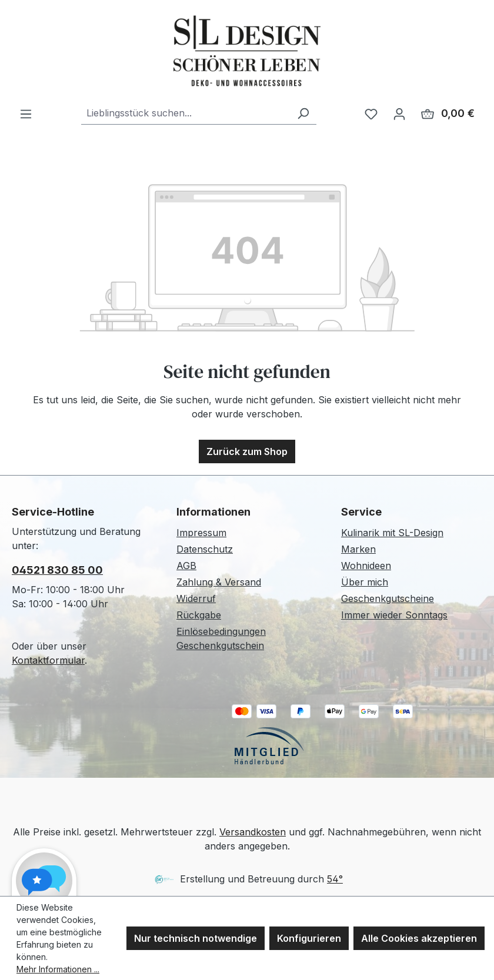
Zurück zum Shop (247, 451)
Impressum (201, 533)
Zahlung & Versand (219, 582)
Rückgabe (199, 615)
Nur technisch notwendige (196, 938)
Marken (358, 549)
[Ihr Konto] (399, 113)
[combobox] (186, 113)
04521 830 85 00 (57, 570)
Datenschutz (205, 549)
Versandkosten (253, 832)
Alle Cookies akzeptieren (419, 938)
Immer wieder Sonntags (394, 615)
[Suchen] (303, 113)
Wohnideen (366, 566)
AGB (186, 566)
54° (335, 879)
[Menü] (26, 113)
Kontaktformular (48, 660)
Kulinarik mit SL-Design (392, 533)
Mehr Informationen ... (58, 969)
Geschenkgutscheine (388, 598)
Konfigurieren (309, 938)
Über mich (365, 582)
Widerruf (196, 598)
